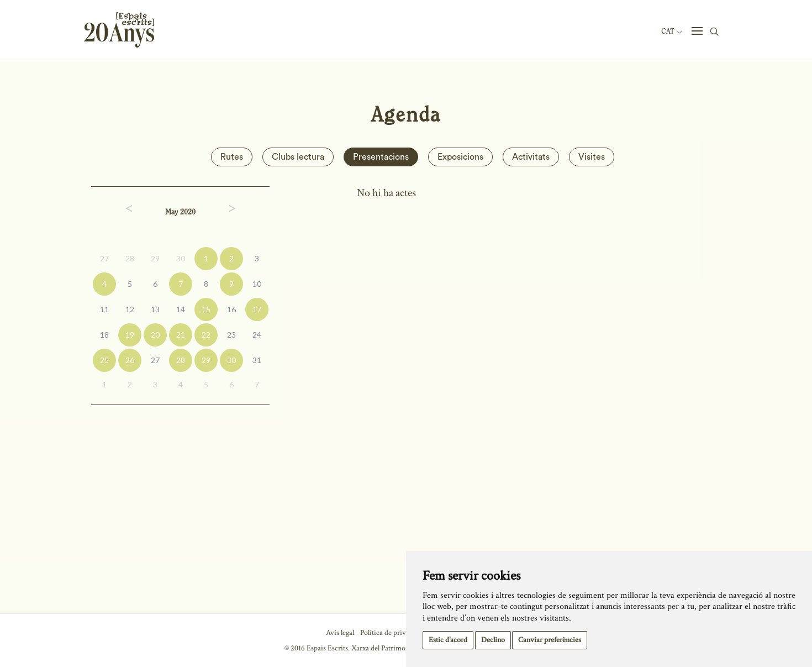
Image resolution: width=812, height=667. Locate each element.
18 (104, 335)
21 (181, 335)
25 (104, 360)
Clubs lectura (298, 157)
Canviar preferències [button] (550, 640)
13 (155, 309)
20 (155, 335)
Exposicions (460, 157)
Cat (672, 31)
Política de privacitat (391, 633)
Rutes (232, 157)
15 (206, 309)
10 (257, 284)
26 (130, 360)
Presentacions (381, 157)
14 (181, 309)
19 (130, 335)
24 (257, 335)
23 (231, 335)
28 (130, 258)
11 (104, 309)
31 (257, 360)
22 (206, 335)
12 (130, 309)
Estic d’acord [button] (448, 640)
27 (104, 258)
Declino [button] (493, 640)
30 (181, 258)
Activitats (531, 157)
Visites (592, 157)
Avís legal (340, 633)
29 (155, 258)
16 (231, 309)
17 (257, 309)
